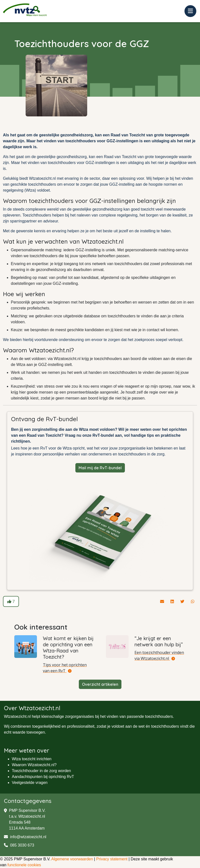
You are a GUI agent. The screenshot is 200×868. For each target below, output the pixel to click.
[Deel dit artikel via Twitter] (183, 601)
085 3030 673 (19, 845)
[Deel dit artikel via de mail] (163, 601)
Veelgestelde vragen (30, 783)
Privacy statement (112, 859)
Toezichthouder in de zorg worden (41, 771)
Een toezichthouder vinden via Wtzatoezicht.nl (159, 655)
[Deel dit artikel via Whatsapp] (193, 601)
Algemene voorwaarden (72, 859)
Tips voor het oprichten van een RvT (65, 668)
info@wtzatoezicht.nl (25, 837)
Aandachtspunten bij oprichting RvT (43, 777)
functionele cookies (24, 865)
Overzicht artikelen (100, 684)
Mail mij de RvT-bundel (100, 468)
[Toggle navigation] (190, 11)
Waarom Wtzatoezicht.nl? (34, 765)
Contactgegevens (28, 801)
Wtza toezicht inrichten (32, 759)
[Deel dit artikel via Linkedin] (173, 601)
